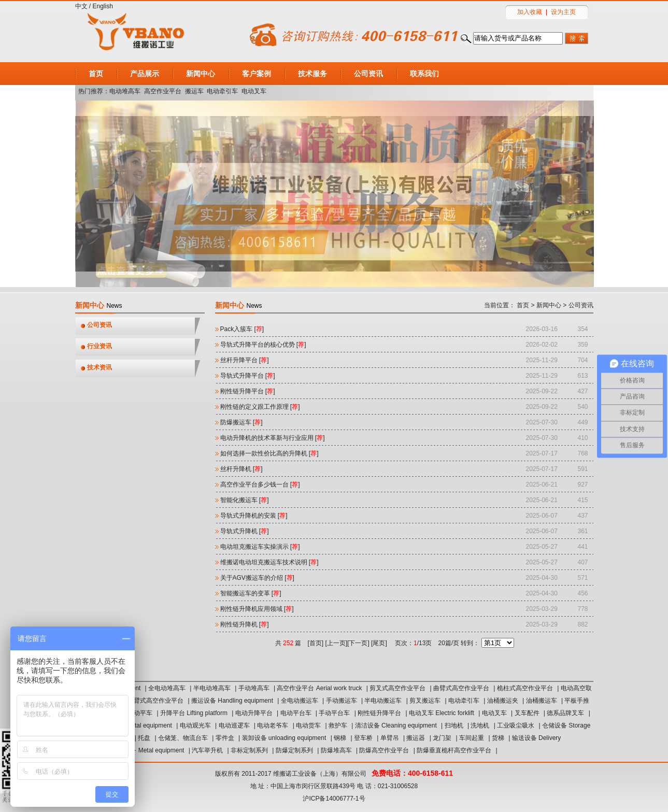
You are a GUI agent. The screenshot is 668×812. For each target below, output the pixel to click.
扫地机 (454, 725)
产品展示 (145, 74)
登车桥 (363, 738)
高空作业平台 (163, 91)
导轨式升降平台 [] (248, 376)
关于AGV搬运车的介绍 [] (257, 578)
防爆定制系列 (294, 750)
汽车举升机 (207, 750)
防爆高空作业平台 (384, 750)
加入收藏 (530, 12)
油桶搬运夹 (503, 701)
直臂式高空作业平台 (155, 701)
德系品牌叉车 (565, 713)
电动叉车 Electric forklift (442, 713)
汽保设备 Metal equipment (148, 750)
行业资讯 (100, 346)
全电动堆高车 (167, 688)
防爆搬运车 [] (241, 422)
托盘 (144, 738)
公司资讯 (368, 74)
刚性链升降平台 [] (248, 391)
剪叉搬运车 (425, 701)
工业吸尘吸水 (516, 725)
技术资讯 (100, 367)
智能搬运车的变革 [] (251, 593)
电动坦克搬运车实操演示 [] (260, 547)
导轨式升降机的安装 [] (254, 516)
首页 (96, 74)
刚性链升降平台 (379, 713)
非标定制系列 (249, 750)
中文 (81, 6)
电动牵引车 (222, 91)
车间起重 (472, 738)
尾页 (379, 643)
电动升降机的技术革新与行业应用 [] (273, 438)
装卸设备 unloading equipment (284, 738)
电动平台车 (296, 713)
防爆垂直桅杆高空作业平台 (454, 750)
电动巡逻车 (234, 725)
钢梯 (340, 738)
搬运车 (194, 91)
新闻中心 (201, 74)
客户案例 (257, 74)
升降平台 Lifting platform (194, 713)
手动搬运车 (342, 701)
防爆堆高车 (336, 750)
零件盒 (225, 738)
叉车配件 (527, 713)
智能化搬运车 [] (245, 500)
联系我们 (424, 74)
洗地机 (480, 725)
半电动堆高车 (212, 688)
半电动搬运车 (383, 701)
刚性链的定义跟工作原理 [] (260, 407)
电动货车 (308, 725)
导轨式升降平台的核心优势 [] (263, 345)
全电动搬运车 (300, 701)
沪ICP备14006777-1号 (334, 799)
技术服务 (312, 74)
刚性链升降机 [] (245, 624)
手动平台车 (334, 713)
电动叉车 (254, 91)
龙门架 (442, 738)
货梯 (498, 738)
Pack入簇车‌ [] (242, 329)
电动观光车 (195, 725)
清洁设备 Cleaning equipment (396, 725)
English (103, 6)
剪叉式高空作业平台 (397, 688)
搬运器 (416, 738)
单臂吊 (390, 738)
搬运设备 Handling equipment (232, 701)
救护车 (338, 725)
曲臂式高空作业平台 (461, 688)
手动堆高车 (254, 688)
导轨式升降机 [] (245, 531)
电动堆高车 (125, 91)
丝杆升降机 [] (241, 469)
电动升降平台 (254, 713)
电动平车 (140, 713)
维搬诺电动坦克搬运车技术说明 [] (269, 562)
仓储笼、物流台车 (183, 738)
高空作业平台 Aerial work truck (319, 688)
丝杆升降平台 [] (245, 360)
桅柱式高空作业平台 (525, 688)
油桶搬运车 (542, 701)
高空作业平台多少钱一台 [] (260, 485)
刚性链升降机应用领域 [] (257, 609)
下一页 (358, 643)
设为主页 (563, 12)
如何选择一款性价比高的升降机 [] (269, 453)
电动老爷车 (273, 725)
